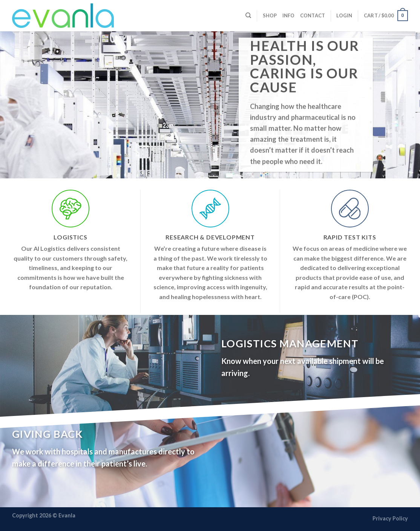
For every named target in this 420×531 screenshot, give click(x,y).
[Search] (248, 15)
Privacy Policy (390, 518)
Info (289, 15)
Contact (313, 15)
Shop (270, 15)
